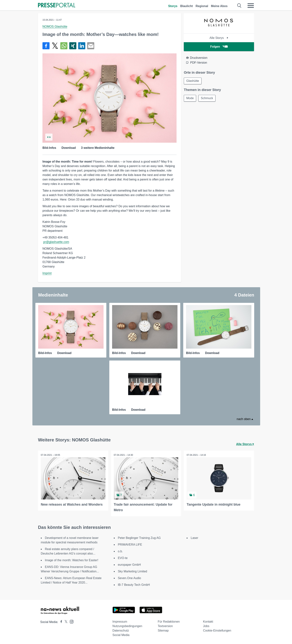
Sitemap (163, 631)
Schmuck (207, 98)
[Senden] (91, 46)
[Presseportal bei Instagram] (70, 621)
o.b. (120, 551)
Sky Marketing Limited (132, 571)
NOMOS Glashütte (55, 27)
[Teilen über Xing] (73, 46)
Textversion (165, 626)
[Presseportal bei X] (65, 622)
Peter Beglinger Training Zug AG (139, 538)
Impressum (120, 622)
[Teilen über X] (55, 46)
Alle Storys (219, 38)
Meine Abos (219, 6)
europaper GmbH (129, 565)
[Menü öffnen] (251, 6)
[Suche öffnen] (239, 6)
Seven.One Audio (130, 578)
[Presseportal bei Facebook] (60, 622)
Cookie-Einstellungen (217, 631)
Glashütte (193, 81)
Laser (194, 538)
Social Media (121, 635)
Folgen (219, 47)
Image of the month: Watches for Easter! (72, 560)
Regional (202, 6)
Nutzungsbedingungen (127, 626)
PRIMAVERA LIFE (130, 545)
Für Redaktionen (169, 622)
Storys (173, 6)
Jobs (206, 626)
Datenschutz (121, 631)
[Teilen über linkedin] (82, 46)
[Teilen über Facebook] (46, 46)
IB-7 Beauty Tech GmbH (134, 585)
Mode (190, 98)
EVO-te (123, 558)
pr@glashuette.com (56, 242)
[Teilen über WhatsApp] (64, 46)
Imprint (47, 273)
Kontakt (208, 622)
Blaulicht (187, 6)
